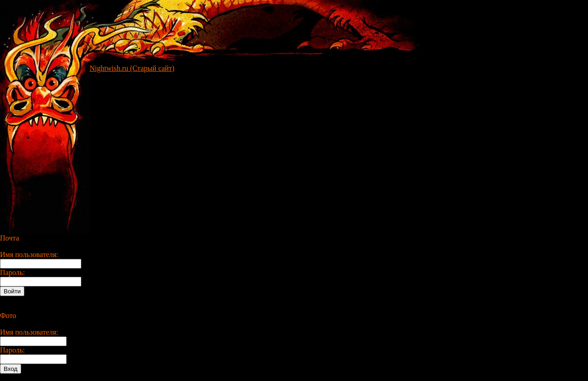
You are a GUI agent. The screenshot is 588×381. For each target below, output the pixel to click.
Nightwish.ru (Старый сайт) (132, 68)
